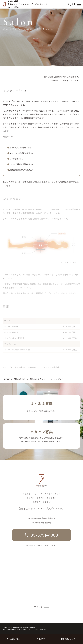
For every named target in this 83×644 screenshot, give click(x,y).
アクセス (38, 607)
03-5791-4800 (44, 535)
